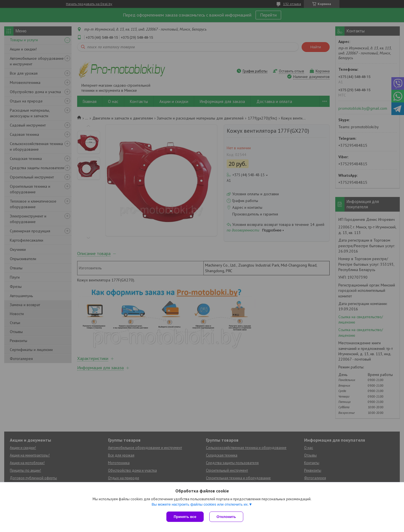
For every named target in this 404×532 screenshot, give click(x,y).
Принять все (185, 517)
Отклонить (226, 517)
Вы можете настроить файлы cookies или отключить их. (200, 504)
